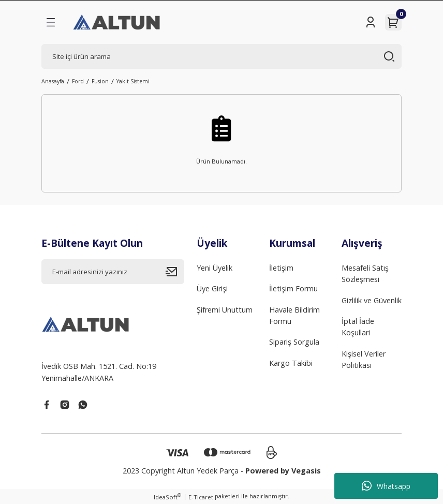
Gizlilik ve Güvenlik (372, 300)
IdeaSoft (167, 497)
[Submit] (175, 272)
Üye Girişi (212, 288)
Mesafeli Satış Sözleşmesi (365, 273)
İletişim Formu (293, 288)
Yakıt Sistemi (133, 81)
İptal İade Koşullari (358, 327)
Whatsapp (386, 486)
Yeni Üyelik (215, 268)
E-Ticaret (201, 497)
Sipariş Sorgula (294, 342)
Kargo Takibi (291, 363)
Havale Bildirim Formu (294, 315)
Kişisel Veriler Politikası (364, 359)
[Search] (222, 56)
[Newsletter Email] (113, 272)
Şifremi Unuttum (225, 310)
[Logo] (117, 22)
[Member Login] (371, 22)
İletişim (281, 268)
